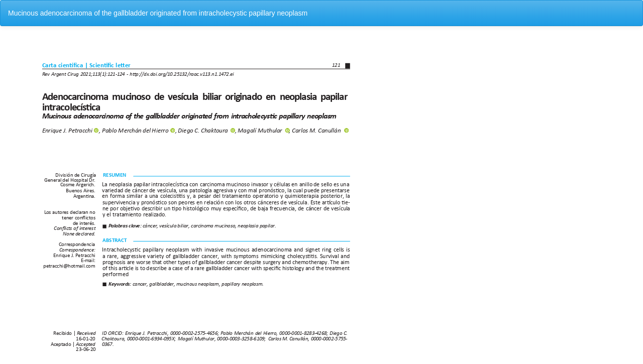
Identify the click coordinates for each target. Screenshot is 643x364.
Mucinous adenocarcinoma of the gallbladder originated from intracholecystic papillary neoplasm (158, 13)
